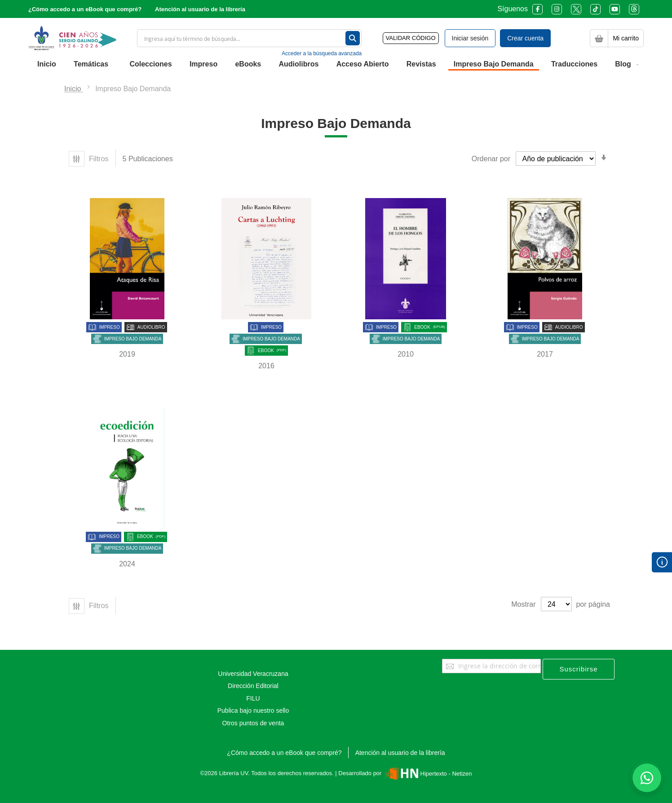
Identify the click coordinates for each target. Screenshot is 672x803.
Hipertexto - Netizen (427, 774)
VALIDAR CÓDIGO (411, 38)
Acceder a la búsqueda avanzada (322, 53)
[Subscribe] (579, 669)
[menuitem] (47, 64)
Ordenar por (491, 159)
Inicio (74, 89)
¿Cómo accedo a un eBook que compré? (85, 9)
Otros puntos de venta (253, 723)
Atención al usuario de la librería (200, 9)
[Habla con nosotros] (647, 778)
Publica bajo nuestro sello (253, 710)
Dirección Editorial (253, 686)
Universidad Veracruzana (253, 674)
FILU (253, 698)
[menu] (336, 64)
